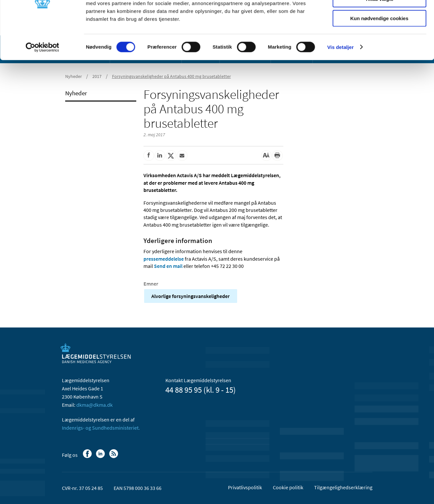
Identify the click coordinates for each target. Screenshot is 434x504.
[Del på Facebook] (149, 156)
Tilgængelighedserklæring (343, 487)
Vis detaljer (340, 83)
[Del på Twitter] (171, 156)
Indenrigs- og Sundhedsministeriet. (101, 428)
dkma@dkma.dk (94, 405)
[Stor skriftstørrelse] (266, 156)
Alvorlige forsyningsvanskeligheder (190, 296)
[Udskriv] (277, 156)
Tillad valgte (379, 36)
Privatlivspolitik (245, 487)
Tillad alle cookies (379, 16)
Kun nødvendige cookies (379, 55)
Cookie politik (288, 487)
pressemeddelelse (164, 259)
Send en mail (168, 266)
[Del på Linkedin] (160, 156)
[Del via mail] (182, 156)
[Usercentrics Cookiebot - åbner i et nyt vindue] (42, 84)
